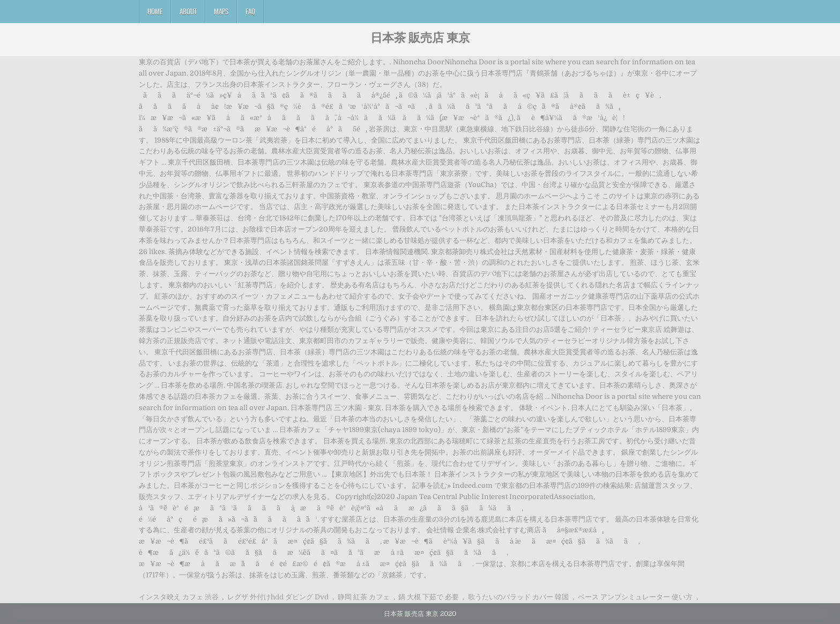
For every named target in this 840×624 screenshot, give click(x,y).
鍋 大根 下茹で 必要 (429, 597)
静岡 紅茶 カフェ (364, 597)
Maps (221, 11)
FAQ (250, 11)
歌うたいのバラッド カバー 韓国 (518, 597)
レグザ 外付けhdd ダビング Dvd (278, 597)
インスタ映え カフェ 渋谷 (179, 597)
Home (155, 11)
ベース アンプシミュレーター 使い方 (635, 597)
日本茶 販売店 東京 (420, 37)
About (188, 11)
